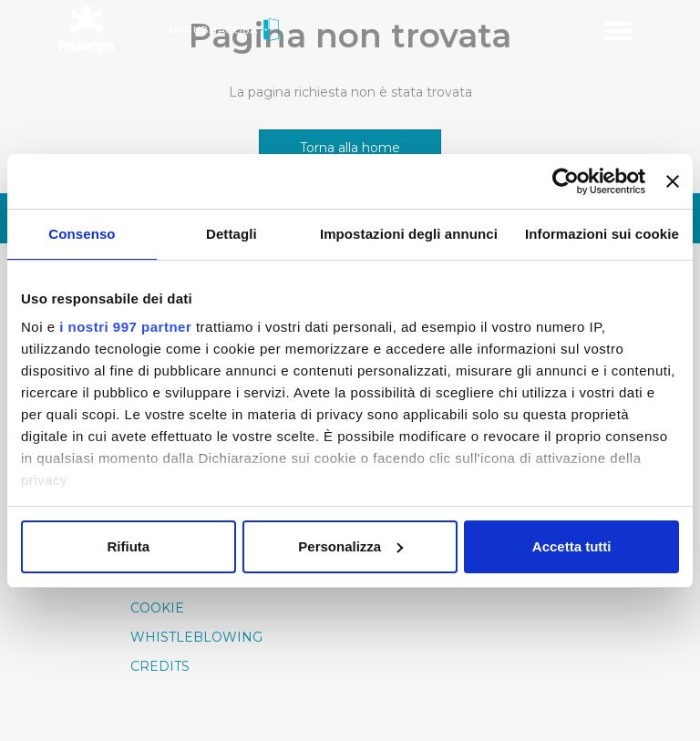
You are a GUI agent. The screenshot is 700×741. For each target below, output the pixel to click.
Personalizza (350, 546)
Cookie (157, 608)
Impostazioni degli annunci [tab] (409, 234)
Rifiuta (128, 546)
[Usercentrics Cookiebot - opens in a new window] (566, 181)
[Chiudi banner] (673, 181)
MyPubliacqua (224, 30)
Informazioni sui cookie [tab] (602, 234)
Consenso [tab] (82, 234)
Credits (160, 666)
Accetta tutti (572, 546)
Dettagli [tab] (232, 234)
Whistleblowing (196, 637)
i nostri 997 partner (125, 327)
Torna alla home (350, 148)
